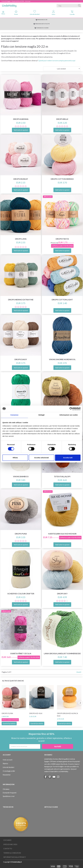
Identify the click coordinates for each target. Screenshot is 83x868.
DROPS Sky (62, 594)
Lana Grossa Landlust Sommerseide (62, 653)
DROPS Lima (21, 239)
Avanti (79, 672)
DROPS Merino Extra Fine (21, 300)
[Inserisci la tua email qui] (25, 746)
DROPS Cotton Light (62, 300)
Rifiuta (15, 458)
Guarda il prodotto (9, 723)
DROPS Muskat (21, 179)
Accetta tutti (68, 458)
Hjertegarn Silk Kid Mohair (62, 534)
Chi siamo (6, 789)
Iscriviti (58, 746)
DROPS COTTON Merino (62, 179)
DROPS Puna (21, 534)
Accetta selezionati (41, 458)
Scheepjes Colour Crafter (21, 594)
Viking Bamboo (21, 477)
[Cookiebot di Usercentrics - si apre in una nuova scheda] (71, 409)
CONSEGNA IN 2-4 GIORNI (42, 28)
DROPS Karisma (21, 119)
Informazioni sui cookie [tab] (69, 415)
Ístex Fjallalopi (62, 477)
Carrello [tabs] (72, 13)
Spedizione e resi (9, 796)
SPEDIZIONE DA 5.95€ (42, 20)
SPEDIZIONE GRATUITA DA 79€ (42, 24)
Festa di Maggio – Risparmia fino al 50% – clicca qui (16, 1)
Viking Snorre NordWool (62, 359)
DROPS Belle (62, 119)
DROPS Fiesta (62, 239)
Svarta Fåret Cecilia (21, 653)
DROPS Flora (7, 713)
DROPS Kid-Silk (36, 713)
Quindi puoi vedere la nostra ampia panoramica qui (57, 60)
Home (16, 13)
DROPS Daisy (21, 359)
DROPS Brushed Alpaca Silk (67, 715)
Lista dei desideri (35, 13)
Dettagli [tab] (41, 415)
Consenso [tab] (14, 415)
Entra (53, 13)
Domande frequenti (10, 793)
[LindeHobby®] (9, 5)
